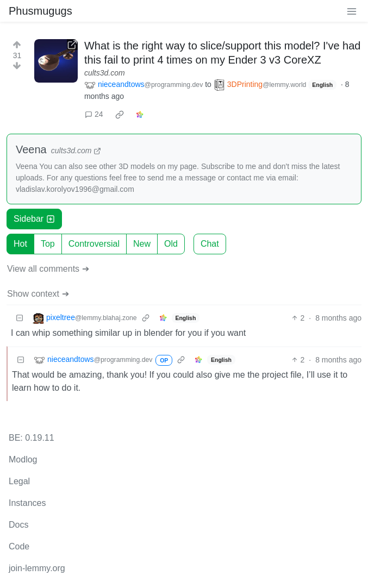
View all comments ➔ (48, 269)
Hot (20, 244)
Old (171, 244)
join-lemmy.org (37, 568)
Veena (31, 149)
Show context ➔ (38, 294)
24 (94, 114)
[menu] (352, 11)
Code (19, 546)
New (142, 244)
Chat (210, 244)
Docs (18, 525)
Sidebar (34, 219)
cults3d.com (105, 73)
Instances (27, 503)
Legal (19, 481)
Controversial (94, 244)
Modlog (23, 459)
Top (48, 244)
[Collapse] (20, 318)
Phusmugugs (40, 11)
